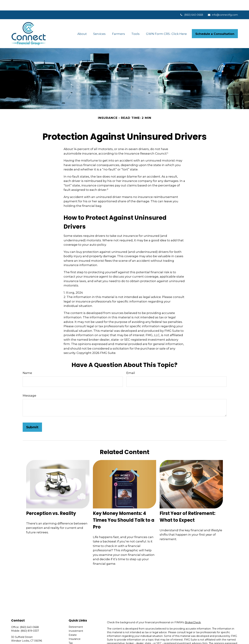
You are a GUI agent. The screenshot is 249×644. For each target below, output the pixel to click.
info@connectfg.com (223, 4)
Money (73, 637)
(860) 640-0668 (191, 4)
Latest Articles (77, 641)
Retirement (76, 616)
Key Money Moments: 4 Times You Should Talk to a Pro (124, 510)
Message (29, 385)
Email (131, 362)
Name (27, 362)
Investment (76, 620)
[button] (82, 23)
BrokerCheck (193, 612)
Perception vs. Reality (51, 503)
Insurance (75, 628)
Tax (71, 632)
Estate (73, 624)
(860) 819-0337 (30, 620)
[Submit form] (32, 417)
